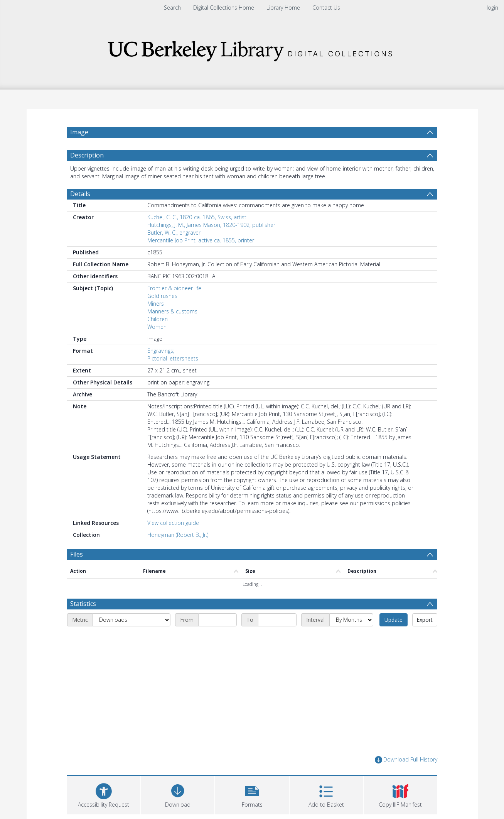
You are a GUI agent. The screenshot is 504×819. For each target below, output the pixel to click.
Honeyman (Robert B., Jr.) (178, 535)
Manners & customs (172, 311)
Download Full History (406, 760)
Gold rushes (162, 296)
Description (87, 155)
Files (77, 554)
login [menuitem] (492, 8)
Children (158, 319)
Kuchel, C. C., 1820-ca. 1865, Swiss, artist (197, 217)
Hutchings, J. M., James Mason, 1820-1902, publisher (211, 225)
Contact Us (326, 8)
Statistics (83, 604)
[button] (252, 794)
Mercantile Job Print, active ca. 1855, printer (201, 240)
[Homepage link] (252, 49)
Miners (156, 304)
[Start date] (217, 620)
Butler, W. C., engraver (174, 233)
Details (80, 194)
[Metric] (131, 620)
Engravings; (161, 351)
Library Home (283, 8)
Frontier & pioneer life (174, 288)
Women (157, 327)
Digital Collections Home (224, 8)
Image (79, 132)
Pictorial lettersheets (173, 358)
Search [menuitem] (172, 8)
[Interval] (351, 620)
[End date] (277, 620)
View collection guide (173, 523)
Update (394, 620)
